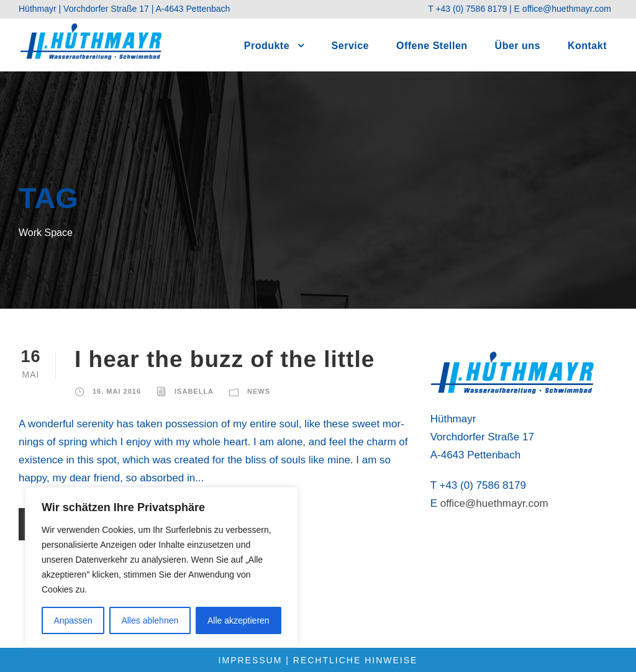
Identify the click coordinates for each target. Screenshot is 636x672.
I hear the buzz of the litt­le (225, 359)
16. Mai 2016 (117, 391)
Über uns (518, 46)
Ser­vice (350, 46)
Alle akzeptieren (238, 620)
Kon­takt (587, 46)
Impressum (251, 660)
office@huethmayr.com (567, 9)
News (259, 391)
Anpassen (73, 620)
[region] (161, 567)
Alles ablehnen (150, 620)
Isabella (194, 391)
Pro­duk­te (267, 46)
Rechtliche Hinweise (356, 660)
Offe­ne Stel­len (432, 46)
